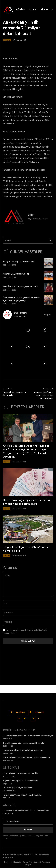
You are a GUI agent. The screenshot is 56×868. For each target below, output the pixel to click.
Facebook (21, 712)
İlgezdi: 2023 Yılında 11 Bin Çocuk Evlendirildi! (22, 795)
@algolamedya (21, 313)
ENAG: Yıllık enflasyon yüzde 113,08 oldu (20, 773)
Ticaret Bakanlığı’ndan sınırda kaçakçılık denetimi (24, 743)
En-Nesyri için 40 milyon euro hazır (18, 788)
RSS (26, 719)
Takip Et (47, 315)
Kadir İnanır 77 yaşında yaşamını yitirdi (20, 287)
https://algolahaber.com (38, 219)
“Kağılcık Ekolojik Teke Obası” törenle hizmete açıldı (27, 549)
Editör (31, 215)
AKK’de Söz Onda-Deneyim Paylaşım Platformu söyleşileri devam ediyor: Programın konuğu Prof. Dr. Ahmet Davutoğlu (26, 451)
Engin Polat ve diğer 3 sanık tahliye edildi (20, 781)
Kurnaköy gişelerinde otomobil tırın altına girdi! (23, 750)
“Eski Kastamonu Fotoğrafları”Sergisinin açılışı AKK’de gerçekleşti (21, 299)
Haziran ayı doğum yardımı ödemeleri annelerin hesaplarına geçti (26, 502)
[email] (28, 821)
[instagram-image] (11, 330)
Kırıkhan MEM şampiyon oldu (16, 274)
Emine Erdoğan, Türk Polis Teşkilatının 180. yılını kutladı (27, 757)
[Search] (50, 240)
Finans (7, 40)
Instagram (39, 712)
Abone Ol (28, 830)
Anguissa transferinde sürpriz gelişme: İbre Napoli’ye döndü (43, 395)
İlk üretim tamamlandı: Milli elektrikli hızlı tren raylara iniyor (28, 736)
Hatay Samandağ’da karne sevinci (18, 262)
